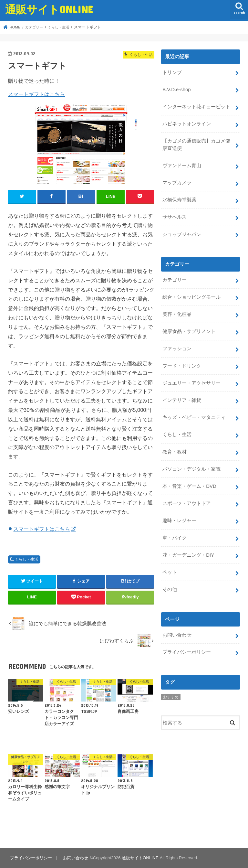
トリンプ (172, 72)
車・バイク (175, 535)
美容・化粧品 (177, 313)
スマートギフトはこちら (36, 94)
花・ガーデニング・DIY (188, 552)
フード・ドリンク (182, 364)
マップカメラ (177, 182)
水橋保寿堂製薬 (179, 199)
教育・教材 (175, 450)
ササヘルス (175, 216)
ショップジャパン (182, 233)
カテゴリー (175, 279)
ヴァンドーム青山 (182, 165)
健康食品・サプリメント (189, 330)
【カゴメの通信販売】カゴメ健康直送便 (196, 144)
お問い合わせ (177, 632)
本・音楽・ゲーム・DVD (189, 484)
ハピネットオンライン (187, 123)
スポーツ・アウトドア (187, 501)
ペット (170, 570)
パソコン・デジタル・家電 (191, 467)
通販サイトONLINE (49, 9)
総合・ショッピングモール (191, 296)
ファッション (177, 347)
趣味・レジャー (179, 518)
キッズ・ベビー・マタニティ (194, 416)
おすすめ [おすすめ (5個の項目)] (171, 694)
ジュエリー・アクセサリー (191, 381)
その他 (170, 587)
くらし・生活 (26, 559)
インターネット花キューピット (196, 106)
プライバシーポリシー (187, 649)
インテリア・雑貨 (182, 399)
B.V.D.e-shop (176, 89)
